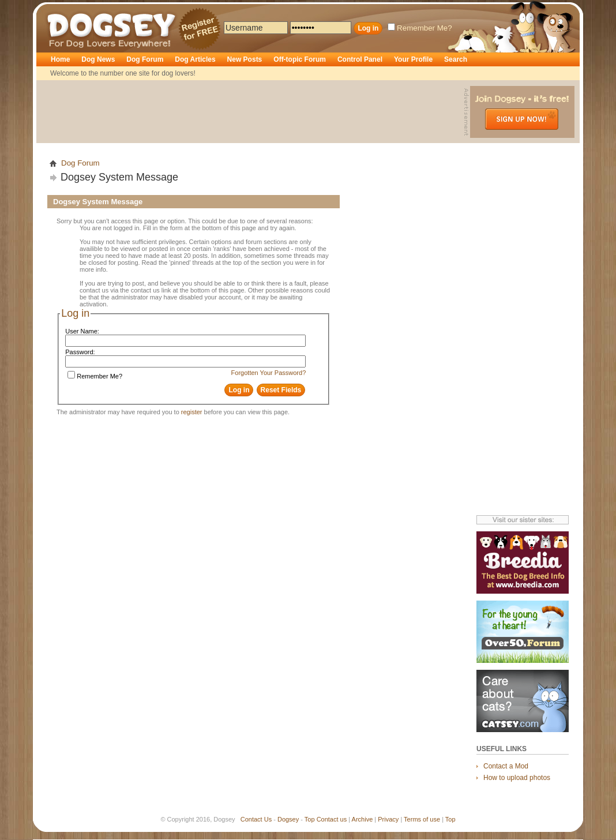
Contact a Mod (506, 766)
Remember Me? (420, 28)
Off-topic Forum (300, 59)
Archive (363, 819)
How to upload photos (517, 778)
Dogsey (61, 9)
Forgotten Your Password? (269, 373)
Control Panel (360, 59)
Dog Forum (145, 59)
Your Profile (413, 59)
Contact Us (256, 819)
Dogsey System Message (119, 177)
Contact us (332, 819)
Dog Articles (195, 59)
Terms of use (422, 819)
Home (60, 59)
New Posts (245, 59)
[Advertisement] (251, 112)
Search (456, 59)
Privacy (388, 819)
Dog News (98, 59)
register (192, 412)
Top (310, 819)
